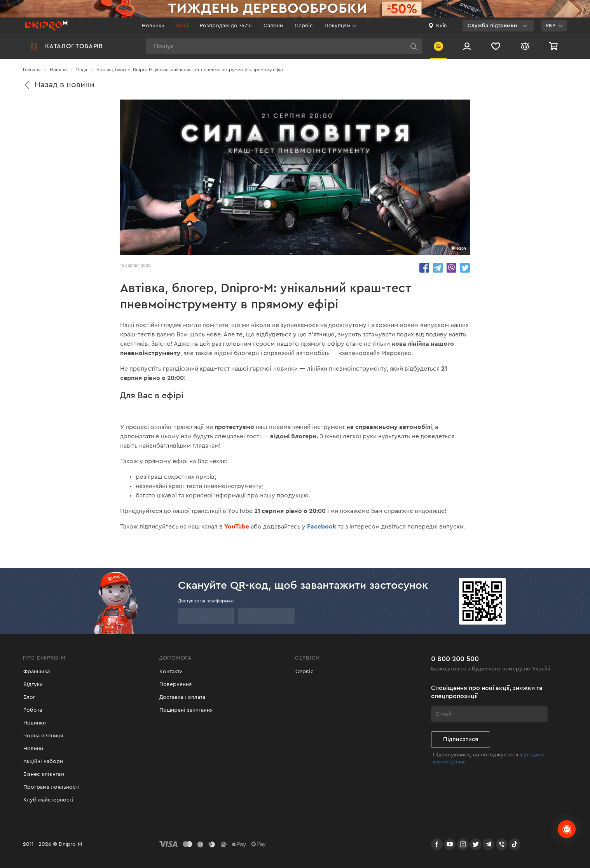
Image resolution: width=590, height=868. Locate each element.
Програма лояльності (51, 787)
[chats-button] (567, 829)
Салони (273, 26)
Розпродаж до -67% (226, 26)
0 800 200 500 (455, 658)
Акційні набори (43, 761)
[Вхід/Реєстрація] (467, 46)
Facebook (322, 526)
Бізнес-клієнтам (44, 774)
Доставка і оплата (182, 697)
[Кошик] (554, 46)
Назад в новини (59, 85)
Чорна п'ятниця (43, 736)
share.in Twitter (465, 268)
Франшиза (36, 672)
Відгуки (33, 684)
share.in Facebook (424, 268)
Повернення (175, 684)
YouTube (237, 526)
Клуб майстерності (48, 800)
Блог (29, 697)
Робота (32, 710)
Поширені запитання (186, 710)
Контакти (171, 672)
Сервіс (304, 26)
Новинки (153, 26)
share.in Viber (451, 268)
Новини (33, 749)
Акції (182, 26)
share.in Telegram (438, 268)
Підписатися (461, 739)
